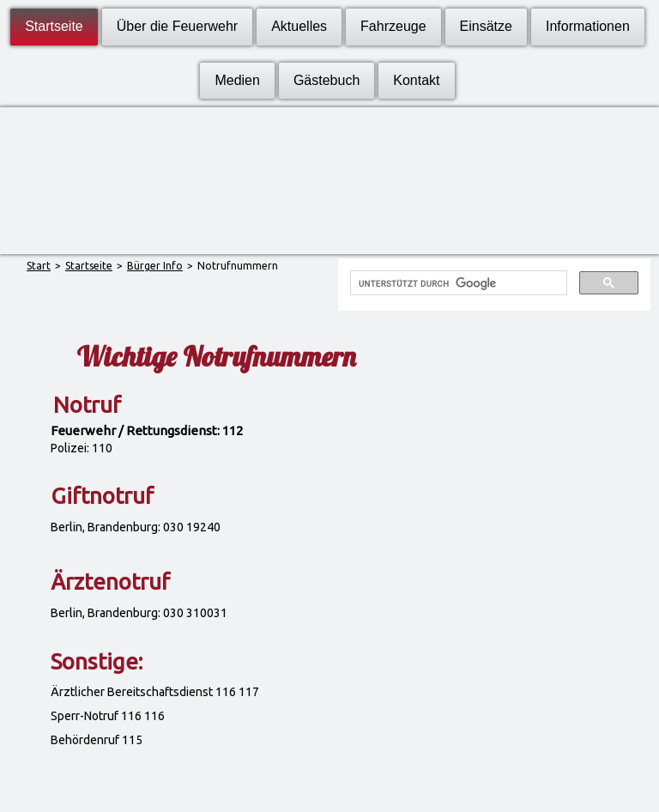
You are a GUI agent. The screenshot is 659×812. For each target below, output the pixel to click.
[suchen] (456, 283)
